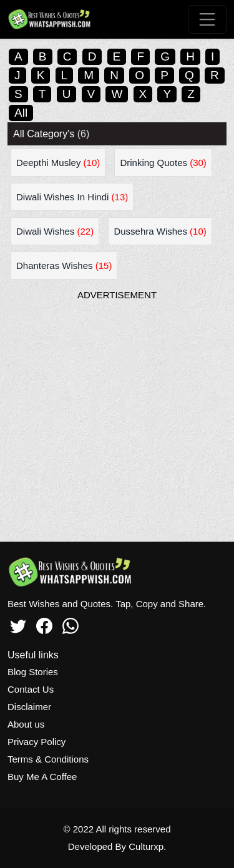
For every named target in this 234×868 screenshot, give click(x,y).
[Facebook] (44, 624)
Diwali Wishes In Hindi (72, 197)
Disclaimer (29, 707)
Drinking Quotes (163, 163)
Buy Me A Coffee (42, 777)
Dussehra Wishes (160, 231)
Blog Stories (33, 672)
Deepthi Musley (58, 163)
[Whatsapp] (71, 624)
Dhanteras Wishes (64, 266)
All (21, 113)
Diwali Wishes (55, 231)
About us (26, 724)
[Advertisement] (117, 418)
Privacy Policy (37, 742)
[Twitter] (18, 624)
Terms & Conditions (48, 759)
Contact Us (31, 689)
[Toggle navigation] (207, 19)
